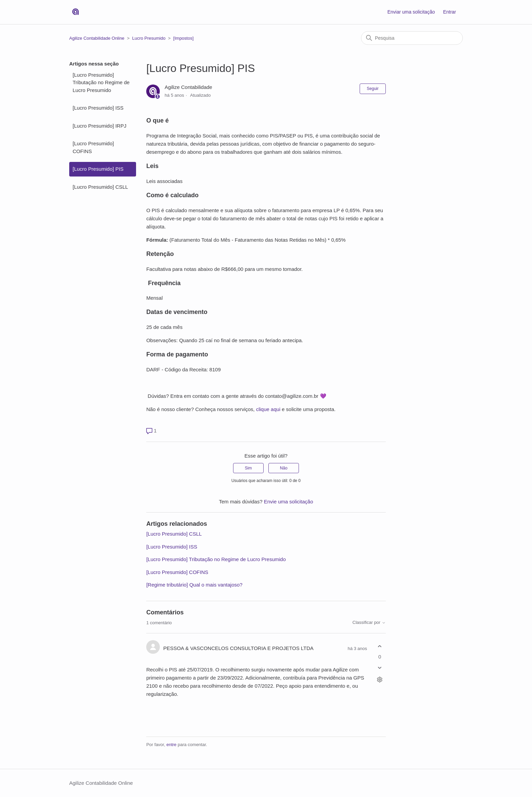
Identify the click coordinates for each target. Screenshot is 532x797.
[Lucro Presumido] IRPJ (99, 126)
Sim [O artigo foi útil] (249, 468)
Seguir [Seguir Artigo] (373, 89)
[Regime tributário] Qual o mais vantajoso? (194, 585)
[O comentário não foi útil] (380, 668)
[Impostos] (184, 38)
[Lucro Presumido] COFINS (93, 147)
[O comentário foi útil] (380, 646)
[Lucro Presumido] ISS (98, 108)
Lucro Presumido (149, 38)
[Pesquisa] (412, 38)
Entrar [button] (450, 12)
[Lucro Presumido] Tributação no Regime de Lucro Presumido (101, 82)
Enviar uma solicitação (411, 12)
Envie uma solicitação (289, 502)
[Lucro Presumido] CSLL (100, 187)
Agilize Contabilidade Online (97, 38)
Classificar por (369, 623)
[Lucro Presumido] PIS (98, 169)
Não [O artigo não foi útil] (284, 468)
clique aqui (268, 409)
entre (171, 745)
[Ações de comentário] (380, 680)
